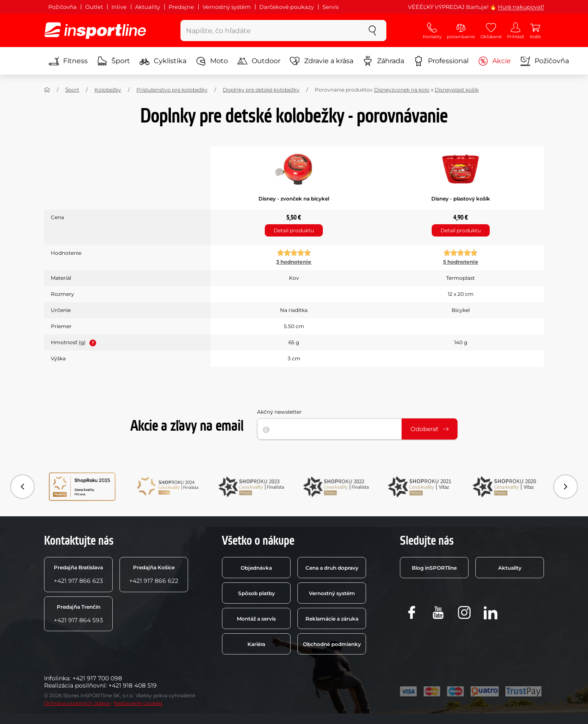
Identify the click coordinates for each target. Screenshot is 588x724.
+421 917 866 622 (154, 574)
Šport (114, 61)
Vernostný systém (227, 7)
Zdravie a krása (322, 61)
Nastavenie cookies (138, 703)
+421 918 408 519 (133, 685)
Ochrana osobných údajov (78, 703)
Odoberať (430, 429)
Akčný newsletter (279, 412)
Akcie (494, 61)
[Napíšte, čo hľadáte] (270, 31)
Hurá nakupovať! (521, 7)
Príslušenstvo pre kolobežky (172, 90)
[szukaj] (372, 31)
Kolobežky (108, 90)
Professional (441, 61)
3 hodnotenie (294, 262)
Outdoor (259, 61)
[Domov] (47, 90)
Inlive (119, 7)
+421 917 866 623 (78, 574)
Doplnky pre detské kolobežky (261, 90)
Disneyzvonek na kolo (402, 90)
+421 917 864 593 (78, 614)
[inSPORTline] (95, 31)
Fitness (68, 61)
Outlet (94, 7)
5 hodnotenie (461, 262)
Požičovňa (62, 7)
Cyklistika (163, 61)
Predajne (181, 7)
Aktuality (148, 7)
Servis (330, 7)
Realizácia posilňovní (75, 685)
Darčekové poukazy (287, 7)
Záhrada (383, 61)
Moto (212, 61)
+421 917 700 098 (97, 678)
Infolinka (57, 678)
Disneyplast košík (457, 90)
